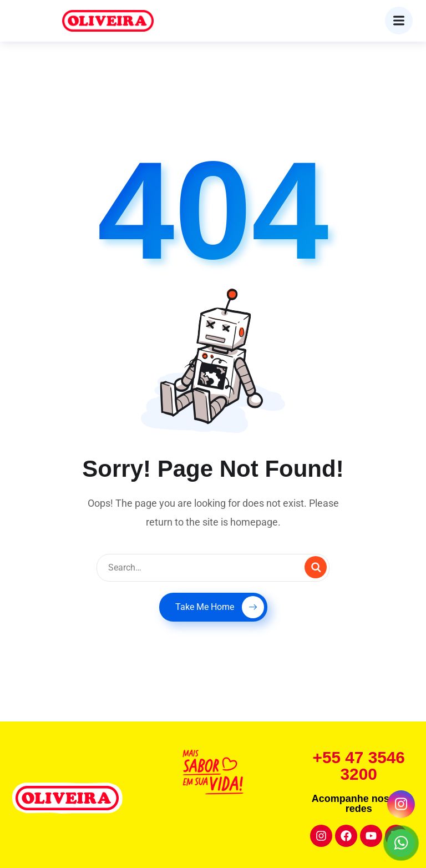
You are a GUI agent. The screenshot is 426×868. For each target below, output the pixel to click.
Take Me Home (220, 607)
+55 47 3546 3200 (359, 766)
